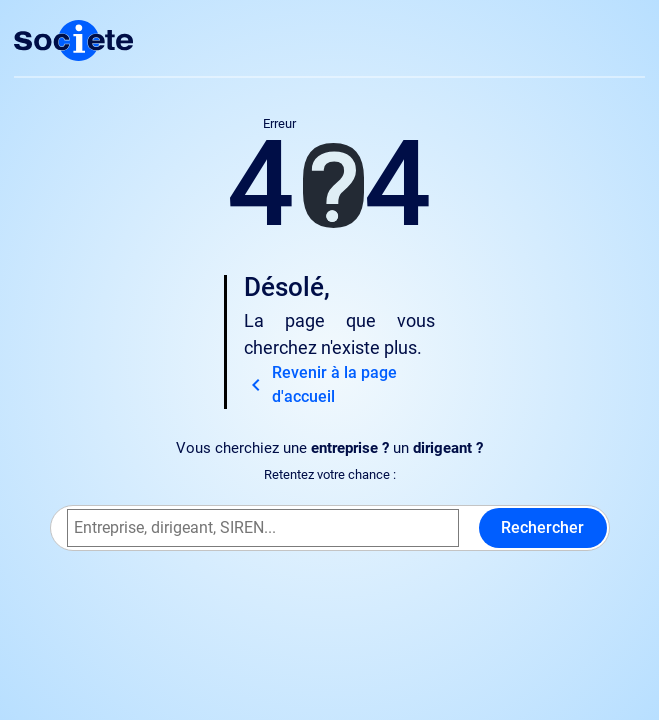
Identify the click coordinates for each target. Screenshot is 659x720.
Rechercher (542, 527)
